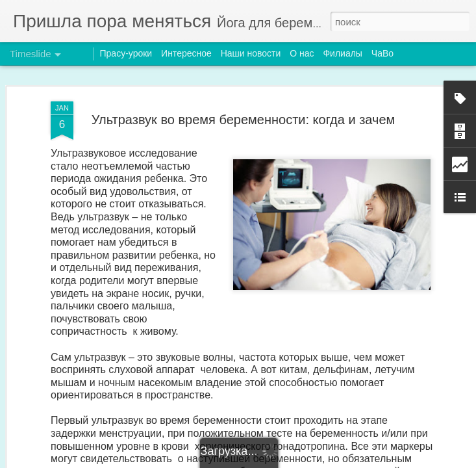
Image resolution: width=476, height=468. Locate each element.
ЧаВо (382, 53)
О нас (302, 53)
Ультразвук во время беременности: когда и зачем (244, 115)
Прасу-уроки (126, 53)
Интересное (186, 53)
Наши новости (251, 53)
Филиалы (342, 53)
